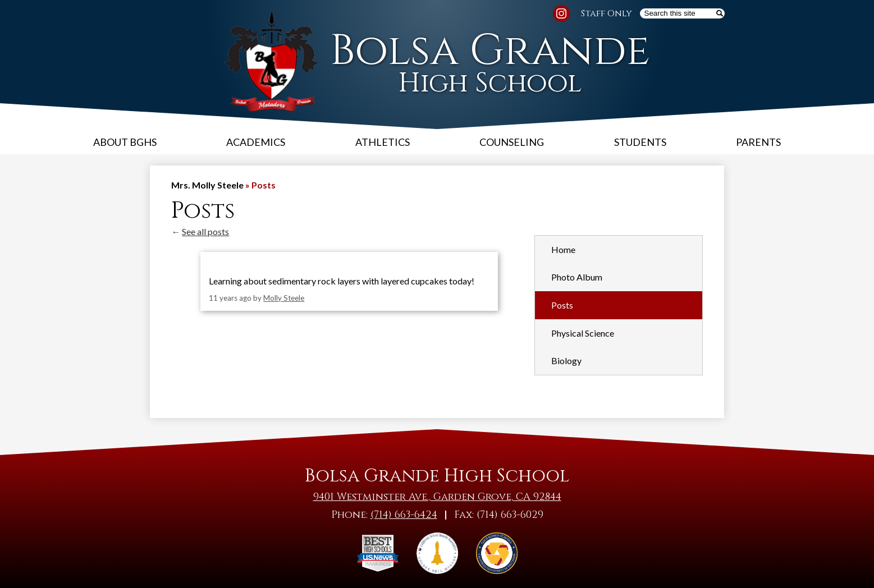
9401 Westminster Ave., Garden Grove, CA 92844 (437, 497)
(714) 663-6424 (404, 515)
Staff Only (607, 13)
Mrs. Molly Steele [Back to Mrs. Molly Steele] (207, 185)
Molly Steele (284, 298)
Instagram (561, 15)
